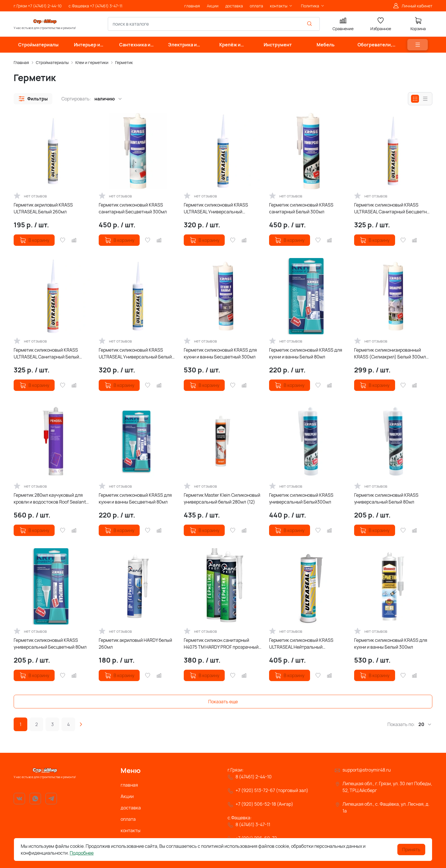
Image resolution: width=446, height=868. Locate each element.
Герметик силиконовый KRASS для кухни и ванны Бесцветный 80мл (135, 498)
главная (129, 785)
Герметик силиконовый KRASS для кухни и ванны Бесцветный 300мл (220, 353)
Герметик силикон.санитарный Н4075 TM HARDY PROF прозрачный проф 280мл (221, 644)
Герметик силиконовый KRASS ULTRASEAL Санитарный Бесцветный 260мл (393, 208)
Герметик (124, 62)
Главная (21, 62)
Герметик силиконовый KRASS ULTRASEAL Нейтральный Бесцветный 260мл (301, 644)
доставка (131, 808)
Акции (127, 796)
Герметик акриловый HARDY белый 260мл (135, 644)
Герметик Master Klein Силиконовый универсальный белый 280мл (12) (222, 498)
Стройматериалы (52, 62)
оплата (128, 819)
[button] (33, 99)
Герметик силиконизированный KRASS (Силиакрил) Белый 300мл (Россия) (390, 353)
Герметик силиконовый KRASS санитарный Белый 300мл (301, 208)
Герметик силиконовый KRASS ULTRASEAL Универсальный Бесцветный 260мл (216, 208)
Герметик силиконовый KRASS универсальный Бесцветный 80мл (50, 644)
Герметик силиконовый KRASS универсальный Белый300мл (301, 498)
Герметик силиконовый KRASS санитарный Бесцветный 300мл (133, 208)
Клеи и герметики (92, 62)
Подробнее (82, 853)
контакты (131, 830)
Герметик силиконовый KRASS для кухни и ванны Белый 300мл (391, 644)
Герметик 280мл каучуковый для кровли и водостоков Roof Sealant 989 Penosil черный (50, 499)
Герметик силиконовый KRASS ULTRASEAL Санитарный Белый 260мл (46, 353)
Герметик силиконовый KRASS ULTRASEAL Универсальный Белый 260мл (135, 353)
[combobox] (214, 24)
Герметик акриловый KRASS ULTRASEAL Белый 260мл (43, 208)
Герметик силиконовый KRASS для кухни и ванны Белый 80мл (306, 353)
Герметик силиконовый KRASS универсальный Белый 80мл (386, 498)
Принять (411, 850)
